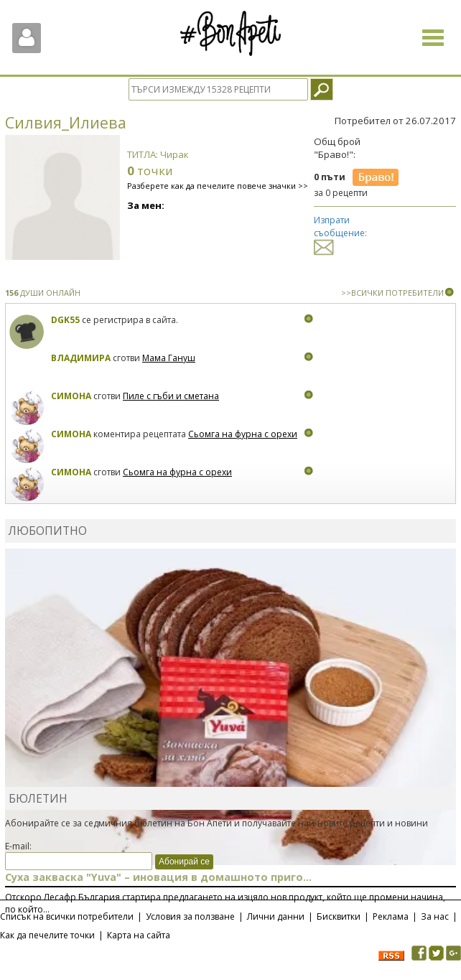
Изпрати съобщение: (340, 233)
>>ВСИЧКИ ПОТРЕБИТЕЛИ (392, 293)
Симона (71, 396)
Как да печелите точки (47, 935)
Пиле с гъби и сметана (171, 396)
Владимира (81, 358)
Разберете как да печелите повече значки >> (218, 186)
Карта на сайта (139, 935)
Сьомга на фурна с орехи (243, 434)
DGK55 (66, 320)
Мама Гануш (169, 358)
